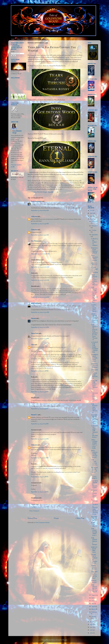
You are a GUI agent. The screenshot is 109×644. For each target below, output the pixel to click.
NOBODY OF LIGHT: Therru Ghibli (94, 494)
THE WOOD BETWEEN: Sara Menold (94, 588)
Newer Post (32, 518)
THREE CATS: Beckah (94, 567)
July (93, 598)
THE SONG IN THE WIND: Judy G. (94, 532)
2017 (91, 211)
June (93, 601)
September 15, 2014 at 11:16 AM (40, 280)
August (94, 595)
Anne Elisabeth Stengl (17, 132)
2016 (91, 213)
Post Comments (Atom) (43, 523)
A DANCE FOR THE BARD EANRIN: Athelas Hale (95, 347)
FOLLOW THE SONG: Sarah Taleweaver (94, 385)
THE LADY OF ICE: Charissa (94, 463)
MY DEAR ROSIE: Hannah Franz (94, 470)
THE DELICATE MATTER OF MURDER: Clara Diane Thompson (94, 332)
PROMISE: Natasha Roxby (94, 519)
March (94, 609)
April (93, 607)
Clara (33, 345)
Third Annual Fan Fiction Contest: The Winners (94, 280)
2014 (91, 219)
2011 (91, 627)
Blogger (65, 640)
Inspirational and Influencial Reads (94, 250)
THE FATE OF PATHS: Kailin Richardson (95, 374)
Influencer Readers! (94, 264)
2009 (92, 633)
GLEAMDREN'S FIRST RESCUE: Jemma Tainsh (95, 419)
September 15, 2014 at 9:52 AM (40, 235)
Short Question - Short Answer (95, 258)
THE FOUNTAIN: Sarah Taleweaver (94, 408)
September (95, 235)
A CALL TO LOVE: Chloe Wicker (94, 308)
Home (13, 39)
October (94, 230)
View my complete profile (16, 166)
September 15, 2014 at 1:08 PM (40, 371)
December (94, 221)
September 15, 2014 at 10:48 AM (40, 254)
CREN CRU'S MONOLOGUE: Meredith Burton (95, 318)
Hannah (33, 318)
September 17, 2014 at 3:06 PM (40, 492)
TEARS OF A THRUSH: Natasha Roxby (94, 559)
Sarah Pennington (36, 202)
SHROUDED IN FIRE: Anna (94, 550)
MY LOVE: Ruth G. (94, 477)
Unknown (34, 217)
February (94, 612)
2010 (91, 630)
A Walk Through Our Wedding (95, 270)
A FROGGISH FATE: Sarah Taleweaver (94, 397)
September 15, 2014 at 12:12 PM (40, 327)
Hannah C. (34, 415)
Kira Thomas (35, 241)
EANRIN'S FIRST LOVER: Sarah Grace (95, 358)
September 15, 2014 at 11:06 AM (40, 267)
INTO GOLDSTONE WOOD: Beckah (94, 454)
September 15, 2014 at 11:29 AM (40, 297)
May (93, 604)
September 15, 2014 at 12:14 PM (40, 339)
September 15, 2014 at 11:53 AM (40, 312)
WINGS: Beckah (94, 582)
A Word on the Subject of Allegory (95, 242)
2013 (91, 622)
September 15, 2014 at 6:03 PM (40, 424)
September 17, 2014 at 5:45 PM (40, 507)
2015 (91, 216)
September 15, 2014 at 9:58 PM (40, 477)
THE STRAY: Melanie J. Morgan (94, 541)
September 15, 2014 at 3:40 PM (40, 392)
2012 (91, 625)
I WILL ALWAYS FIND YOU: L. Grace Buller (94, 444)
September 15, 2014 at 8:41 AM (40, 211)
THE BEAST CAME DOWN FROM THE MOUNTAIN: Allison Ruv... (95, 295)
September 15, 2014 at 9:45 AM (40, 224)
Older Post (80, 518)
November (95, 226)
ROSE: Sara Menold (94, 525)
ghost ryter (34, 303)
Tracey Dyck (35, 334)
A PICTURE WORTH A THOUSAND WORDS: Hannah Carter (95, 507)
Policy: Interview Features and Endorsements (28, 39)
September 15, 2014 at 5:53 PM (40, 409)
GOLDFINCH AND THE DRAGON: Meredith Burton (95, 432)
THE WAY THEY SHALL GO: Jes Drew (94, 575)
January (94, 617)
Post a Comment (34, 511)
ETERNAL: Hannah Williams (95, 366)
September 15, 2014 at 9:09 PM (40, 439)
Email (13, 52)
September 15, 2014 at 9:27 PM (40, 458)
